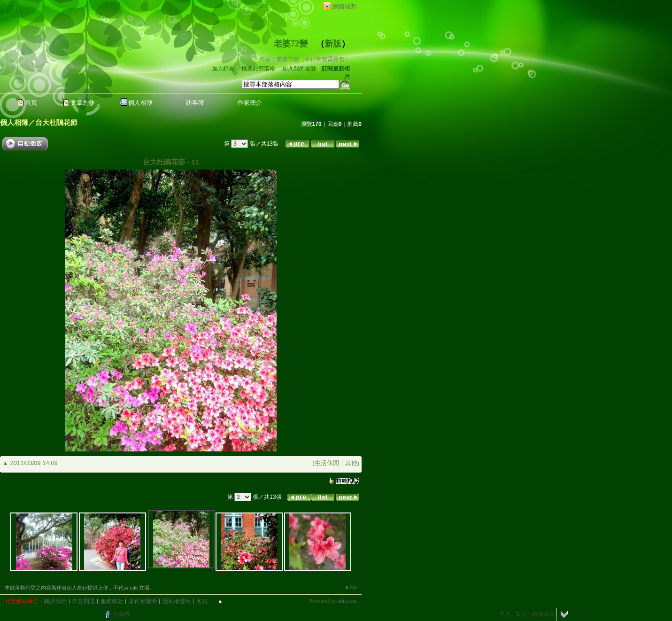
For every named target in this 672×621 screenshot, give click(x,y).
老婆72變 (291, 44)
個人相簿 (140, 103)
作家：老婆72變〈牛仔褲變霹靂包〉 (305, 59)
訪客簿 (195, 103)
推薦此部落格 (258, 69)
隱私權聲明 (177, 601)
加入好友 (223, 69)
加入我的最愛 (299, 69)
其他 (351, 463)
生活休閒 (327, 463)
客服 (202, 601)
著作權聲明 (143, 601)
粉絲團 (122, 614)
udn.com (347, 601)
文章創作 (83, 103)
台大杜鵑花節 (56, 122)
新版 (333, 44)
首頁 (31, 103)
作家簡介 (250, 103)
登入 (505, 614)
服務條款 (112, 601)
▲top (351, 587)
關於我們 (55, 601)
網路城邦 (345, 6)
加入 (521, 614)
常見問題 (84, 601)
